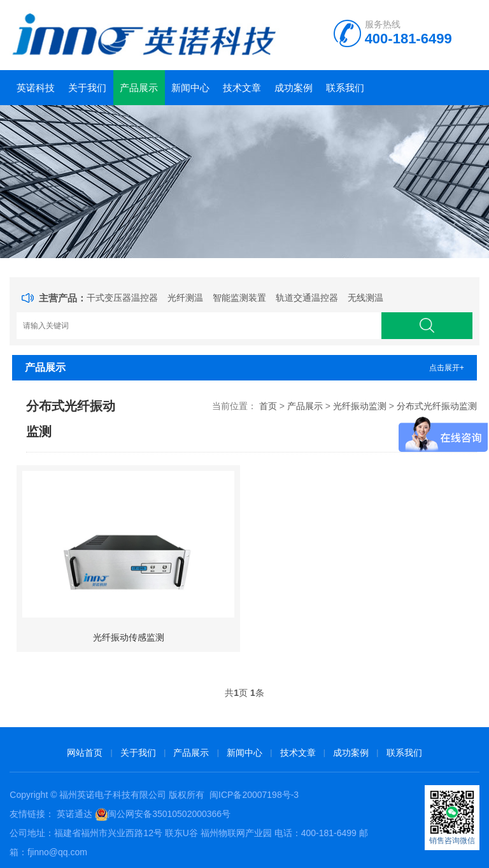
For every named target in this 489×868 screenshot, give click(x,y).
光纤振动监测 (360, 406)
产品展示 (139, 88)
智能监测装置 (239, 298)
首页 (268, 406)
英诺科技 (36, 88)
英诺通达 (74, 814)
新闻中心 (190, 88)
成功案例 (294, 88)
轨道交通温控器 (307, 298)
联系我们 (345, 88)
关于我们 (87, 88)
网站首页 (85, 753)
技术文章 (242, 88)
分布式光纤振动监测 (437, 406)
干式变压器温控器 (122, 298)
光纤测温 (185, 298)
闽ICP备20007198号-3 (254, 795)
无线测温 (365, 298)
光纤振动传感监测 (129, 637)
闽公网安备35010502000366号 (169, 814)
